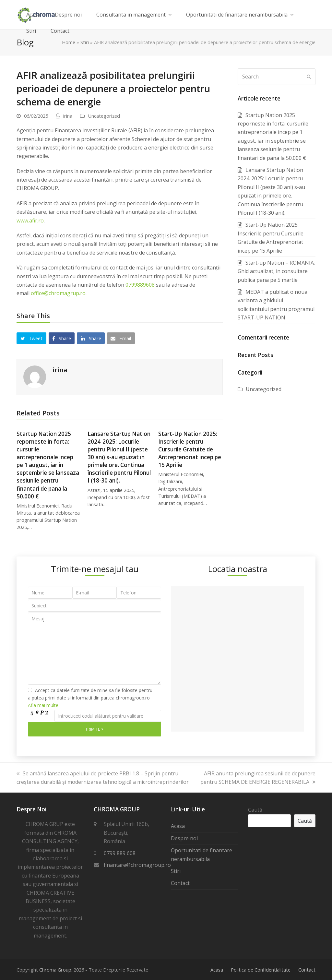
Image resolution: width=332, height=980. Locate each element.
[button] (31, 338)
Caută (255, 810)
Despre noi (184, 838)
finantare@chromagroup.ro (137, 865)
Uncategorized (104, 116)
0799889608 (140, 285)
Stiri (85, 42)
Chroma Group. (56, 970)
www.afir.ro (30, 221)
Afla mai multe (43, 705)
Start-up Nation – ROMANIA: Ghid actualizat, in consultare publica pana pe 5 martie (276, 271)
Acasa (178, 826)
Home (69, 42)
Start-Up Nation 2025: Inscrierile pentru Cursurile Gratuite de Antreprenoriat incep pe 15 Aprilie (190, 449)
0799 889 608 (120, 853)
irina (68, 116)
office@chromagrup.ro (58, 293)
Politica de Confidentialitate (261, 970)
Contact (180, 883)
